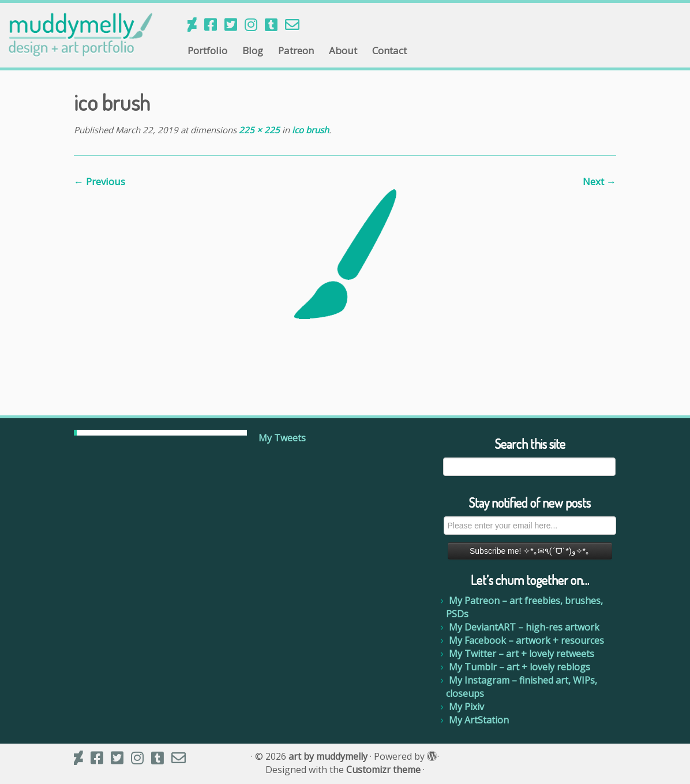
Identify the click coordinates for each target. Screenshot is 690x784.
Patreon (296, 50)
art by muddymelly (328, 757)
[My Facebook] (214, 24)
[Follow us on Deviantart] (196, 24)
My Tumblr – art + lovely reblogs (520, 667)
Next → (599, 181)
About (343, 50)
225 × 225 (258, 130)
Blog (253, 50)
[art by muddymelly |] (81, 35)
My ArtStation (479, 720)
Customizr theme (383, 770)
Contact (389, 50)
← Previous (100, 181)
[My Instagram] (255, 24)
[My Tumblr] (275, 24)
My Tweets (282, 438)
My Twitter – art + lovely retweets (522, 654)
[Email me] (296, 24)
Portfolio (207, 50)
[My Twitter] (235, 24)
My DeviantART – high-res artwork (524, 627)
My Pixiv (466, 707)
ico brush (309, 130)
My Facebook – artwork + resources (526, 640)
